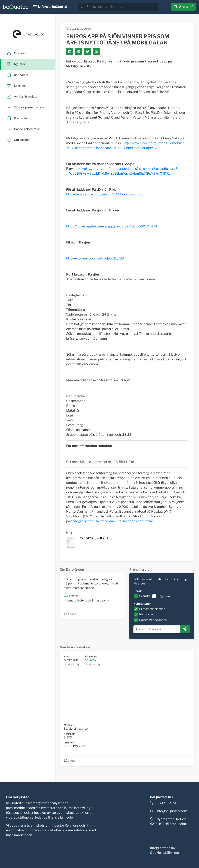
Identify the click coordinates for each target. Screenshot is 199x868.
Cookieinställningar (165, 853)
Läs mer (72, 614)
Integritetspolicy (163, 848)
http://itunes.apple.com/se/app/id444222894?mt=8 (105, 194)
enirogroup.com (83, 521)
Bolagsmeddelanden (153, 620)
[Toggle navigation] (50, 7)
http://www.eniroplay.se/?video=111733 (95, 258)
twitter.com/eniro (109, 521)
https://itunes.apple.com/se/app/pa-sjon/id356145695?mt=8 (112, 226)
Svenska (145, 596)
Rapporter (146, 614)
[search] (122, 7)
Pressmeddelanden (152, 609)
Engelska (164, 596)
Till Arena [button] (183, 7)
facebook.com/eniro (138, 521)
